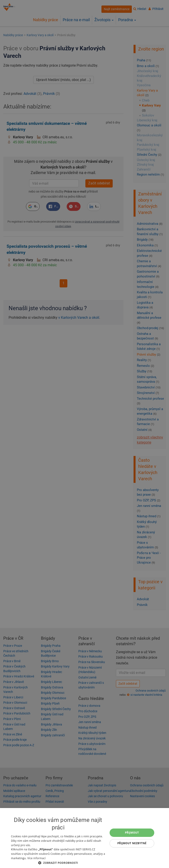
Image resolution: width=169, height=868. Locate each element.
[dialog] (84, 838)
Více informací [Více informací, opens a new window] (36, 858)
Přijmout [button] (132, 833)
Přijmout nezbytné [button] (132, 843)
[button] (58, 863)
